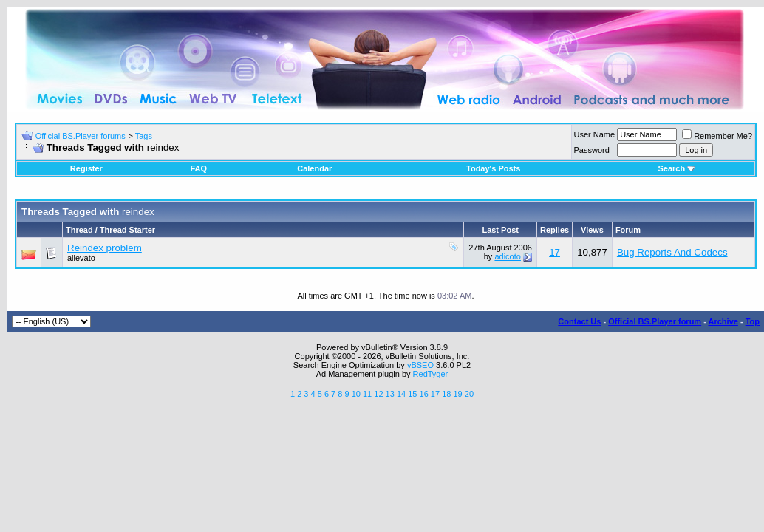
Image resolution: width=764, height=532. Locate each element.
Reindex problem (105, 248)
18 (446, 394)
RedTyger (431, 374)
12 (378, 394)
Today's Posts (493, 168)
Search (676, 168)
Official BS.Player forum (655, 321)
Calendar (314, 168)
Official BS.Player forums (81, 136)
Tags (144, 136)
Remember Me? (717, 136)
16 (424, 394)
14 (401, 394)
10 (356, 394)
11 (367, 394)
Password (592, 150)
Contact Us (579, 321)
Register (86, 168)
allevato (81, 258)
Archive (723, 321)
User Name (595, 134)
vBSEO (420, 365)
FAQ (198, 168)
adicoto (507, 256)
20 (469, 394)
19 (457, 394)
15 (412, 394)
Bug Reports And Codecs (672, 252)
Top (753, 321)
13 (390, 394)
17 (555, 252)
